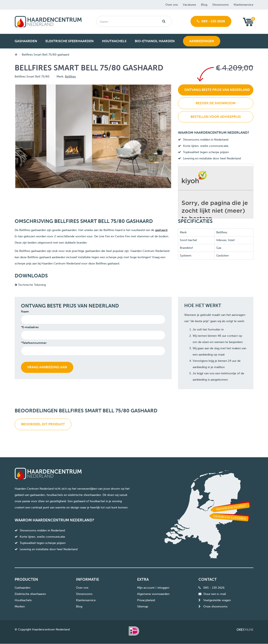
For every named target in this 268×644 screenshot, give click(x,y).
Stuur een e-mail (215, 594)
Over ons (172, 5)
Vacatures (189, 5)
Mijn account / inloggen (153, 588)
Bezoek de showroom (216, 103)
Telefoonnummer (34, 343)
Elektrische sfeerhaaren (30, 594)
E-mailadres (30, 327)
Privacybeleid (146, 600)
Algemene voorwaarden (153, 594)
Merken (20, 607)
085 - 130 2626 (211, 21)
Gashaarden (23, 588)
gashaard (161, 230)
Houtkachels (23, 600)
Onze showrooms (215, 607)
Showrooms (220, 5)
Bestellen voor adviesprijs (216, 117)
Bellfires (70, 77)
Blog (204, 5)
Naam (25, 312)
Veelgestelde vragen (217, 600)
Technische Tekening (30, 285)
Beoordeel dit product (43, 424)
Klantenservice (244, 5)
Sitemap (143, 607)
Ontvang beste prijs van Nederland (217, 90)
